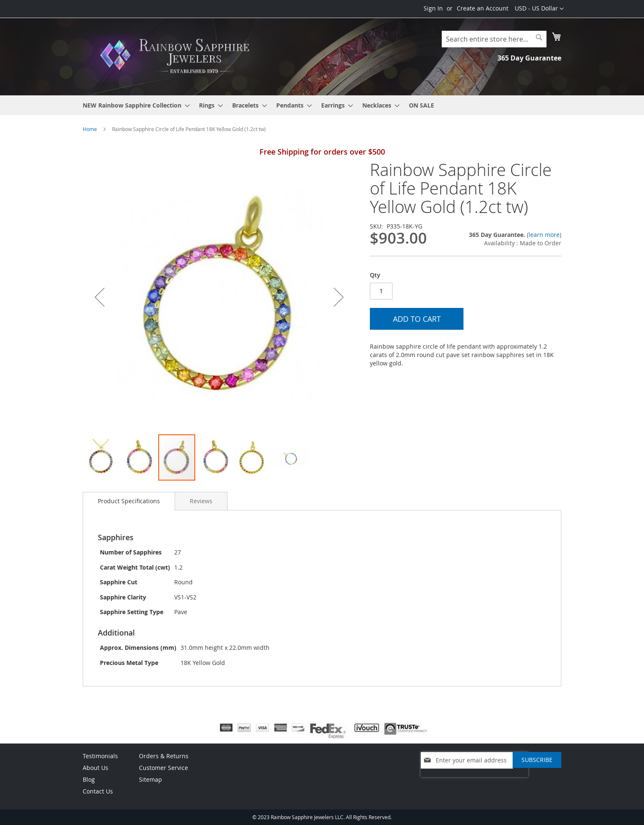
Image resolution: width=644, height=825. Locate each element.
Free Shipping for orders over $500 (322, 152)
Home (90, 129)
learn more (544, 235)
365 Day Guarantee (529, 58)
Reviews (201, 501)
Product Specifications (129, 501)
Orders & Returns (164, 756)
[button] (539, 9)
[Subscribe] (537, 760)
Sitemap (151, 779)
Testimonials (100, 756)
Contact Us (98, 791)
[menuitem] (134, 105)
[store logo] (177, 56)
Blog (89, 779)
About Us (96, 768)
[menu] (322, 105)
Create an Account (483, 8)
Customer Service (164, 768)
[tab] (129, 501)
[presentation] (474, 781)
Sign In (433, 8)
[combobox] (494, 39)
